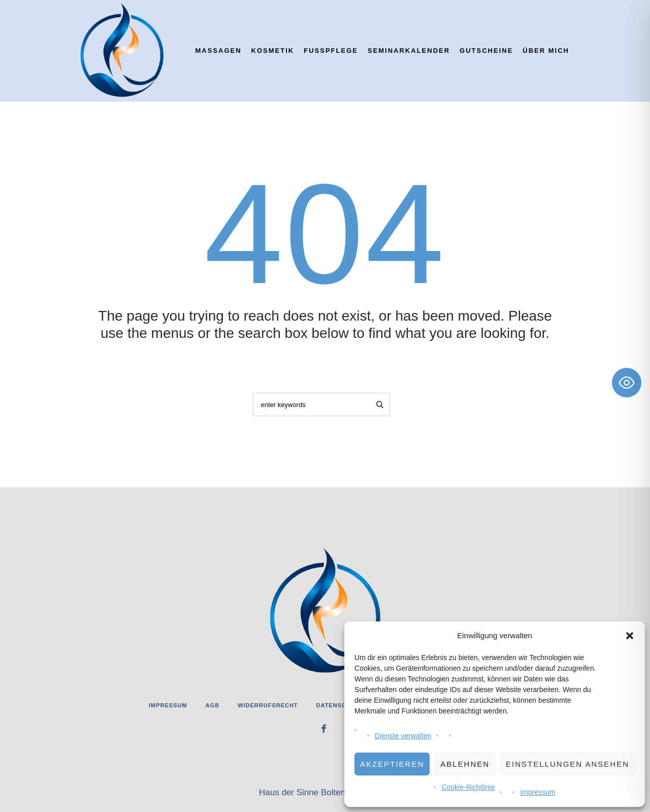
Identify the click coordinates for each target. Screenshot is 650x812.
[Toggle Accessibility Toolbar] (627, 383)
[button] (630, 636)
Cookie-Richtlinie (468, 787)
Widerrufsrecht (268, 705)
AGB (213, 705)
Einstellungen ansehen (567, 764)
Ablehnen (465, 764)
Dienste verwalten (403, 736)
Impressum (538, 792)
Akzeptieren (392, 764)
